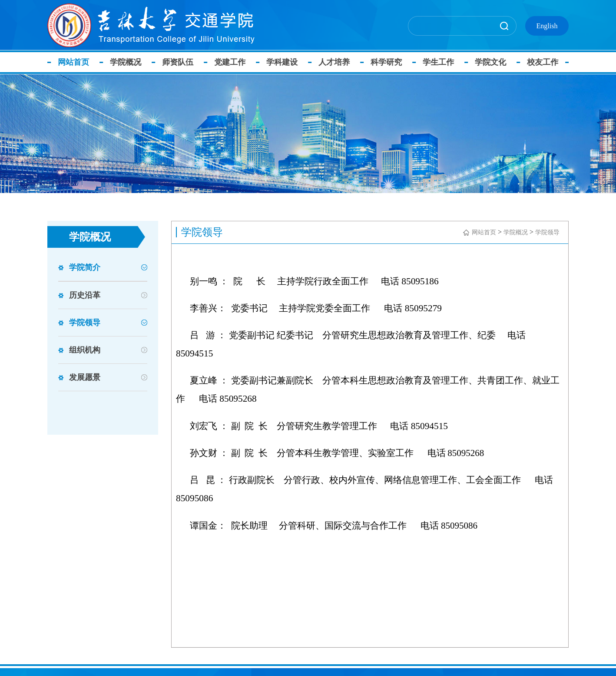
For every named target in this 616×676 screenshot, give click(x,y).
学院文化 (496, 62)
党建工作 (235, 62)
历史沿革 (85, 295)
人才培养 (339, 62)
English (547, 26)
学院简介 (85, 267)
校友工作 (548, 62)
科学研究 (391, 62)
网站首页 (79, 62)
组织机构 (85, 350)
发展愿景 (85, 377)
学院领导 (85, 323)
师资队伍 (183, 62)
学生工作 (444, 62)
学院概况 (131, 62)
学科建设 (287, 62)
